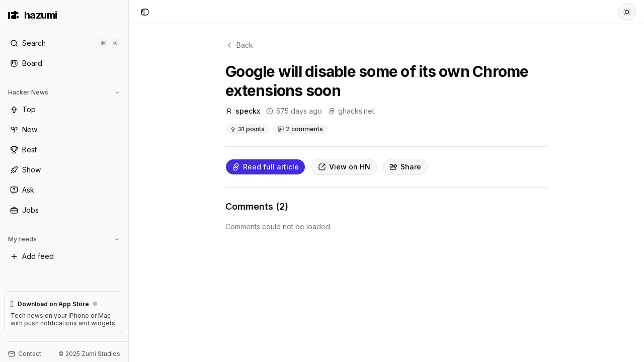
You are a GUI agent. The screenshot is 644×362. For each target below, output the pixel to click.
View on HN (344, 167)
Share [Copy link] (405, 167)
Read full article (265, 167)
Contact (25, 354)
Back (239, 45)
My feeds (64, 239)
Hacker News (64, 92)
